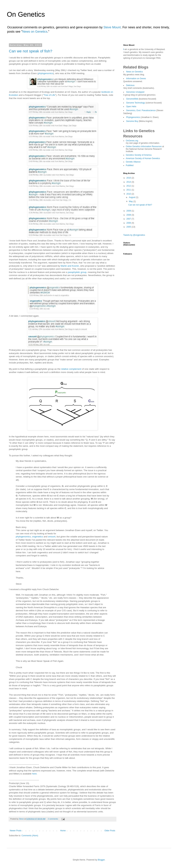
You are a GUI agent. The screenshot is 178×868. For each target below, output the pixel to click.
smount (52, 537)
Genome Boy (132, 121)
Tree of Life (49, 95)
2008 (129, 215)
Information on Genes (136, 79)
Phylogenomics (133, 117)
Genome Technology (136, 103)
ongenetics (37, 537)
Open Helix (131, 107)
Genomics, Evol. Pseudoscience (141, 110)
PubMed (130, 165)
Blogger (101, 860)
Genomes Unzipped (135, 92)
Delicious (130, 85)
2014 (129, 182)
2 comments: (53, 819)
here (34, 774)
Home (63, 831)
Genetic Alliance (133, 162)
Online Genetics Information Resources (144, 146)
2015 (129, 178)
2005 (129, 227)
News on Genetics (35, 32)
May (131, 201)
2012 (129, 186)
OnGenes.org (132, 141)
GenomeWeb (132, 99)
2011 (129, 190)
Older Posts (110, 831)
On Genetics (26, 14)
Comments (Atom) (30, 836)
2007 (129, 219)
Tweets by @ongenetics (134, 235)
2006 (129, 223)
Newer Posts (16, 831)
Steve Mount (112, 27)
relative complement (71, 369)
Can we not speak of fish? (31, 51)
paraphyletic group (77, 272)
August (132, 197)
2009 (129, 211)
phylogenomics (46, 73)
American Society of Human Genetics (143, 158)
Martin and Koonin (70, 266)
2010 (129, 194)
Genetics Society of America (139, 155)
